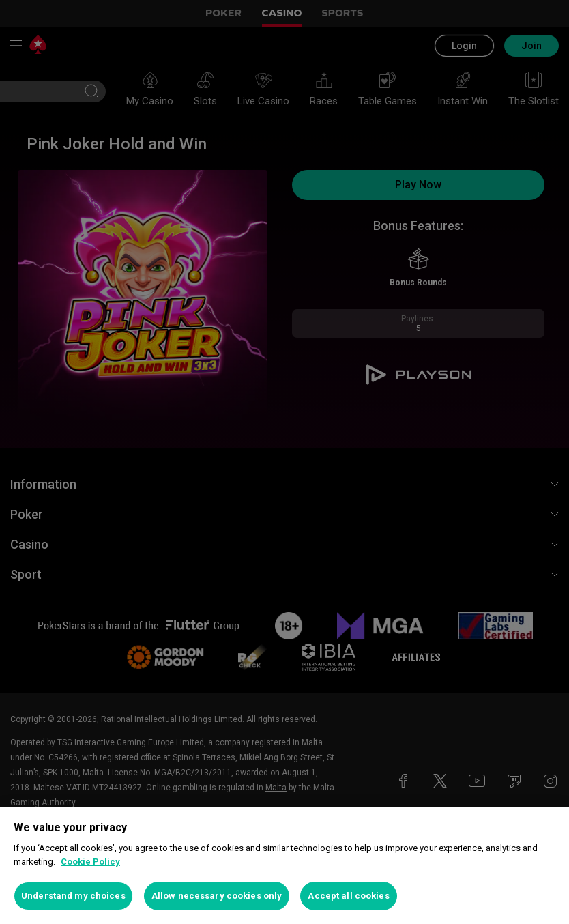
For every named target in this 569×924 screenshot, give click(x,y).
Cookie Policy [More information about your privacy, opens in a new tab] (90, 862)
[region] (284, 866)
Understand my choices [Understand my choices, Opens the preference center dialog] (73, 896)
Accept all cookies (348, 896)
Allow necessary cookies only (217, 896)
